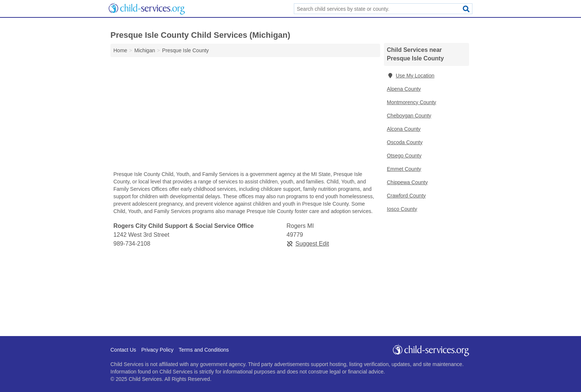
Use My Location (411, 76)
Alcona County (404, 129)
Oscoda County (405, 142)
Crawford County (406, 196)
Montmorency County (411, 102)
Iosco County (402, 209)
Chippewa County (407, 182)
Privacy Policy (157, 350)
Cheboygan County (409, 116)
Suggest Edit (308, 244)
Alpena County (404, 89)
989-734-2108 (132, 244)
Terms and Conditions (204, 350)
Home (120, 50)
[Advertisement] (245, 116)
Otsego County (404, 156)
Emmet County (404, 169)
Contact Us (123, 350)
